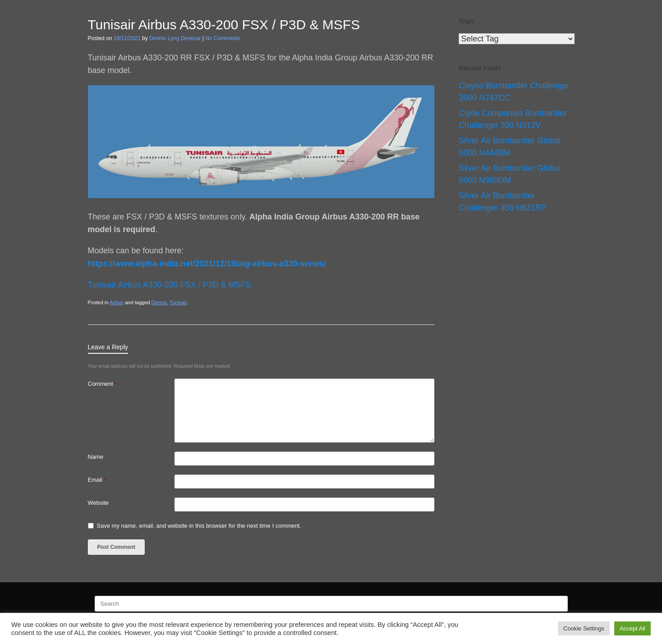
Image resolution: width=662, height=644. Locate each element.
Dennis (159, 302)
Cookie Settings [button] (584, 628)
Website (98, 503)
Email (97, 480)
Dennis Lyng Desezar (175, 38)
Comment (103, 384)
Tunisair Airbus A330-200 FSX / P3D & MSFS (170, 285)
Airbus (116, 302)
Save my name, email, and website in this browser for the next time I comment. (199, 526)
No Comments (222, 38)
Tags (466, 21)
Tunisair (178, 302)
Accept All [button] (632, 628)
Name (98, 457)
